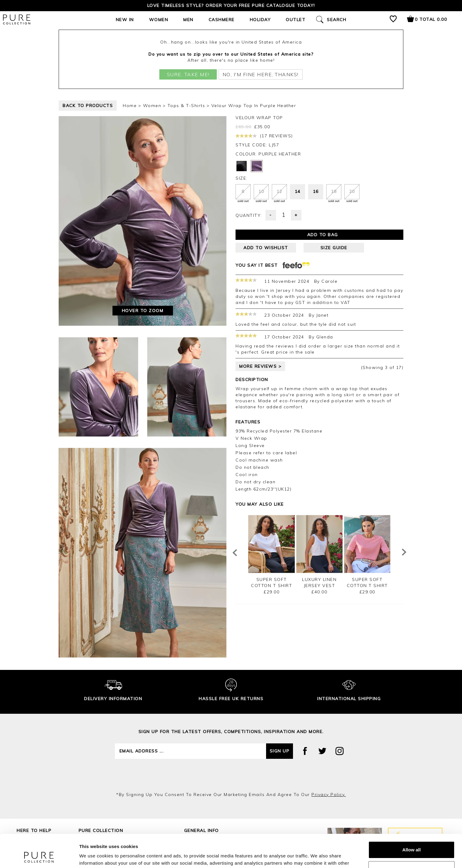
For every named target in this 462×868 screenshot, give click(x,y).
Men (188, 20)
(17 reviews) (264, 136)
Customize (412, 839)
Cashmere (222, 20)
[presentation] (231, 775)
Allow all (412, 819)
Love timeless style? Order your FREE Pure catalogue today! (231, 5)
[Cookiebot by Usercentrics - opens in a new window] (39, 856)
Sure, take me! (188, 74)
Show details (93, 856)
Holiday (260, 20)
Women (159, 20)
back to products (88, 106)
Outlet (296, 20)
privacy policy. (329, 795)
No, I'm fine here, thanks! (261, 74)
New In (125, 20)
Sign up (280, 751)
